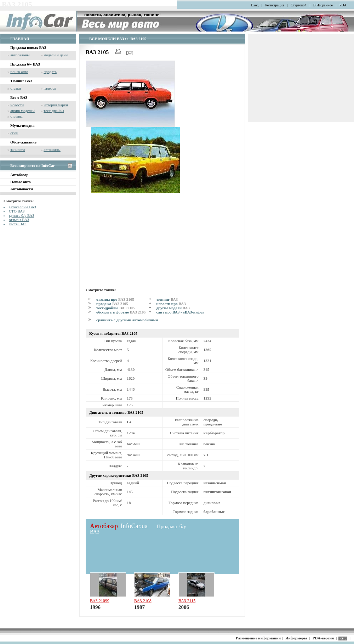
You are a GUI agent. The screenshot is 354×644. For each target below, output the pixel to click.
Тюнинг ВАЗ (21, 81)
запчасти (18, 149)
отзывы (16, 116)
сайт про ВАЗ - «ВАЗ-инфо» (181, 312)
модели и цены (56, 55)
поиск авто (19, 72)
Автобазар (19, 175)
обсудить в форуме (121, 312)
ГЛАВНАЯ (20, 39)
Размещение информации (258, 638)
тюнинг (167, 299)
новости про (171, 304)
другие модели (173, 308)
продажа (112, 304)
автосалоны (20, 55)
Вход (255, 5)
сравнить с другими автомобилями (127, 320)
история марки (56, 105)
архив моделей (22, 111)
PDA (343, 5)
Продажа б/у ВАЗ (25, 64)
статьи (16, 88)
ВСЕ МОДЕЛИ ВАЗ (107, 39)
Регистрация (275, 5)
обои (14, 133)
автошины (52, 149)
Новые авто (21, 182)
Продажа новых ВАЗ (28, 47)
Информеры (296, 638)
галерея (50, 88)
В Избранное (323, 5)
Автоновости (22, 189)
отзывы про (115, 299)
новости (17, 105)
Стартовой (299, 5)
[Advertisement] (136, 239)
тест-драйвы (54, 111)
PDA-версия (323, 638)
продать (50, 72)
